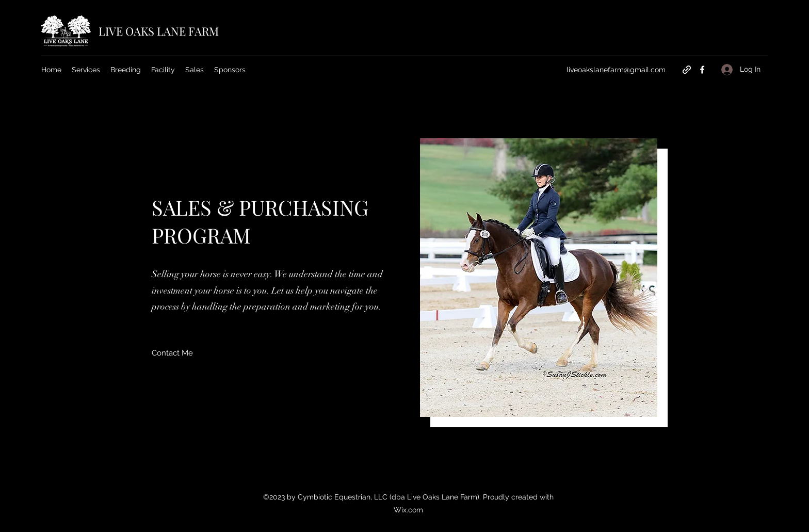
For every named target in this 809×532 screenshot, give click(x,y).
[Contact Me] (172, 353)
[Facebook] (702, 70)
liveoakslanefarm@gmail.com (616, 70)
